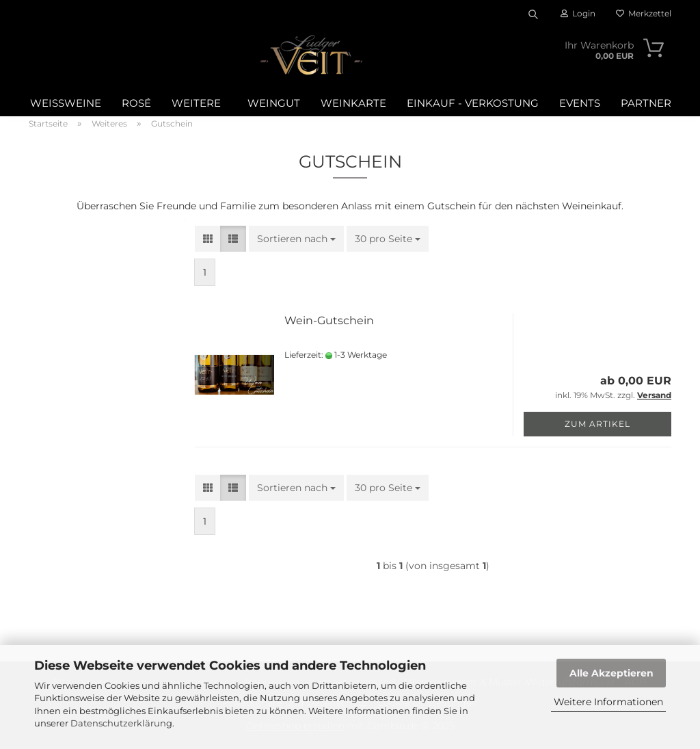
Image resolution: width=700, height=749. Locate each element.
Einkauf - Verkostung (473, 103)
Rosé (136, 103)
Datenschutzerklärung (121, 723)
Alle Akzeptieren (611, 673)
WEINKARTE (353, 103)
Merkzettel (644, 13)
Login (578, 13)
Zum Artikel (597, 424)
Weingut (274, 103)
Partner (646, 103)
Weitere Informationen (608, 702)
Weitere (196, 103)
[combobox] (296, 239)
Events (580, 103)
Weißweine (66, 103)
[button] (208, 239)
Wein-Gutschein (329, 320)
